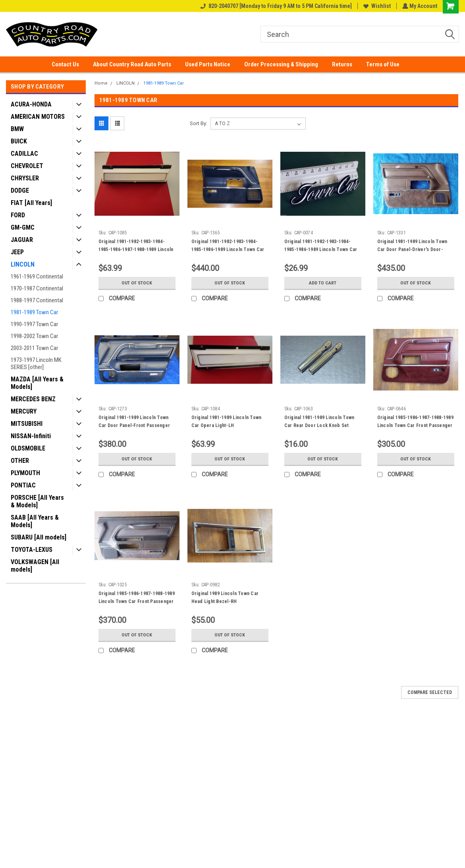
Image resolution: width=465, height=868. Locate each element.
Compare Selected (430, 692)
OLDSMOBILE (28, 448)
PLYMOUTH (25, 473)
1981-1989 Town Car (34, 312)
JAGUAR (22, 240)
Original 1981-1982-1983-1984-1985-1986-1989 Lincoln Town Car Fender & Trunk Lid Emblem (321, 249)
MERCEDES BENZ (33, 399)
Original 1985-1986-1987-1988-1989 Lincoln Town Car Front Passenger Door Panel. (137, 601)
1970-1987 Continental (37, 288)
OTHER (20, 461)
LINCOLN (23, 264)
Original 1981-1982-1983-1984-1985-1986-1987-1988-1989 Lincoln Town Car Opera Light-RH (136, 249)
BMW (17, 129)
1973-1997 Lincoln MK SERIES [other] (36, 363)
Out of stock (137, 283)
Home (101, 83)
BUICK (19, 141)
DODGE (20, 190)
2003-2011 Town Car (34, 348)
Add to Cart (323, 283)
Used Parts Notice (208, 64)
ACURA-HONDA (31, 104)
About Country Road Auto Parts (132, 64)
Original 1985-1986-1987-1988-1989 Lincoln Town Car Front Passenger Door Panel (415, 425)
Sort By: (199, 123)
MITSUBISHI (27, 424)
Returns (342, 64)
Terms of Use (383, 64)
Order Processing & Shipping (281, 64)
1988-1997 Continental (37, 300)
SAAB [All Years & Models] (35, 521)
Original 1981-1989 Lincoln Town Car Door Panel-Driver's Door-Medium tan (412, 249)
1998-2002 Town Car (34, 336)
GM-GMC (23, 227)
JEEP (17, 252)
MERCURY (24, 411)
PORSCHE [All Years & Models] (37, 501)
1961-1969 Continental (37, 276)
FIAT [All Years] (31, 203)
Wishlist (376, 6)
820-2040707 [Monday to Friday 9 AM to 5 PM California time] (275, 6)
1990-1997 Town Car (34, 324)
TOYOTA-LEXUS (32, 550)
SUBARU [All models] (39, 537)
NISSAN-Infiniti (31, 436)
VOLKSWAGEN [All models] (35, 566)
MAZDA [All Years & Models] (37, 383)
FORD (18, 215)
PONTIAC (23, 485)
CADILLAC (24, 154)
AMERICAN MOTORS (38, 117)
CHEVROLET (27, 166)
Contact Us (65, 64)
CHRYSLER (25, 178)
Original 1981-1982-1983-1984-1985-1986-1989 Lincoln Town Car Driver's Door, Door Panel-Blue (228, 249)
